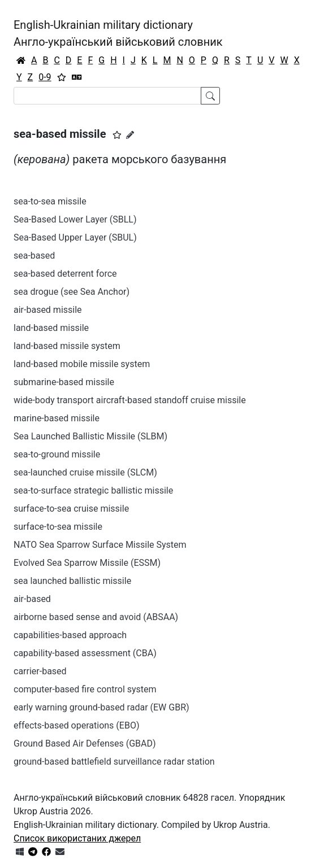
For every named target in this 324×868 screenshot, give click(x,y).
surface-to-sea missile (58, 527)
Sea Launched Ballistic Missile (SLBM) (90, 436)
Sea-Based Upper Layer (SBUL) (75, 237)
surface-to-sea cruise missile (71, 509)
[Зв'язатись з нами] (60, 852)
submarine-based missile (64, 382)
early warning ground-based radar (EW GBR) (101, 707)
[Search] (107, 96)
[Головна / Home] (21, 60)
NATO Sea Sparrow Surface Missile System (100, 545)
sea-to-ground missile (57, 454)
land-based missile (51, 328)
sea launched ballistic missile (72, 581)
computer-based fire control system (85, 689)
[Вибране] (62, 77)
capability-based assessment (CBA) (85, 653)
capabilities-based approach (70, 635)
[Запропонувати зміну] (130, 135)
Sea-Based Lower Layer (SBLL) (75, 219)
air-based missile (48, 310)
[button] (117, 135)
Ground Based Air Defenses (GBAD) (85, 743)
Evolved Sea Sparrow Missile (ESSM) (87, 563)
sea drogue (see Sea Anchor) (72, 292)
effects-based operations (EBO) (76, 725)
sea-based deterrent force (65, 274)
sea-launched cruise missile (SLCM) (85, 472)
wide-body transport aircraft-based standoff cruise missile (130, 400)
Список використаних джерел (77, 838)
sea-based (34, 256)
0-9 (45, 77)
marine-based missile (57, 418)
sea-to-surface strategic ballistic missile (93, 490)
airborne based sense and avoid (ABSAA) (96, 617)
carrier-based (40, 671)
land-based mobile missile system (82, 364)
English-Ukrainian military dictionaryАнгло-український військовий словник (118, 33)
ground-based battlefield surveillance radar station (114, 762)
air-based (32, 599)
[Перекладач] (77, 77)
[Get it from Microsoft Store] (20, 852)
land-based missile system (67, 346)
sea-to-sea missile (50, 201)
